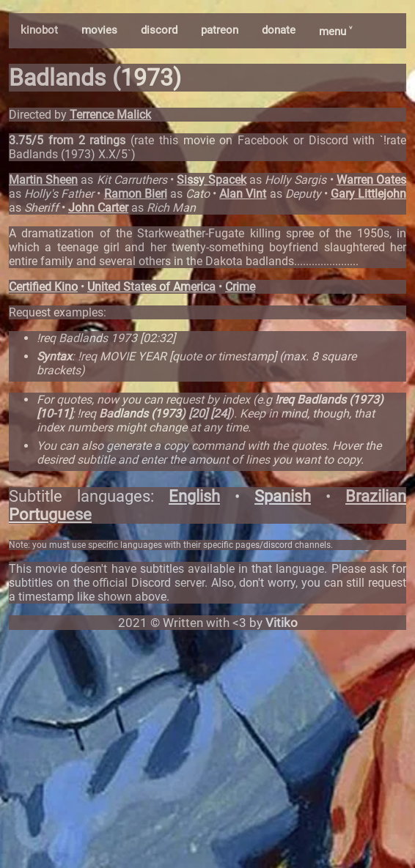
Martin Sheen (43, 180)
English (194, 496)
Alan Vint (243, 194)
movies (99, 30)
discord (159, 30)
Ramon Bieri (136, 194)
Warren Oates (371, 180)
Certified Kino (43, 287)
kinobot (39, 30)
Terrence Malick (110, 115)
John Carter (98, 208)
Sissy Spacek (211, 180)
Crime (240, 287)
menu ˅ (335, 31)
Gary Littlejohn (368, 194)
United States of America (151, 287)
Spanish (283, 496)
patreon (220, 30)
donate (279, 30)
